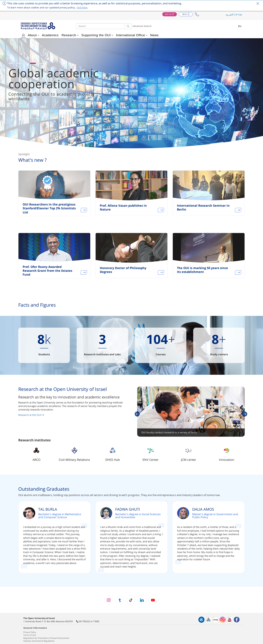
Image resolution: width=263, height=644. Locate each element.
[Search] (128, 26)
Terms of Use (30, 635)
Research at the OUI (31, 415)
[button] (197, 14)
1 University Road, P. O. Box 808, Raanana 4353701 (48, 621)
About (33, 35)
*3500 (96, 621)
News (154, 35)
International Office (132, 35)
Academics (50, 35)
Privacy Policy (30, 632)
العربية (229, 15)
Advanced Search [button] (142, 26)
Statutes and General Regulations (39, 641)
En (240, 26)
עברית (239, 15)
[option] (54, 195)
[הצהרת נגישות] (201, 620)
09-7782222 (84, 621)
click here (82, 7)
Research (70, 35)
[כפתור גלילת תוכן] (131, 133)
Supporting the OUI (97, 35)
